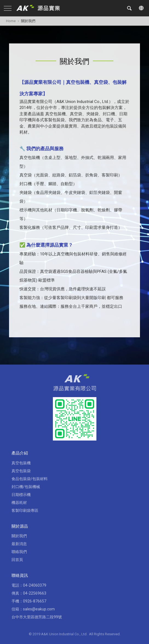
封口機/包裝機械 (26, 487)
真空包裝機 (21, 463)
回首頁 (17, 560)
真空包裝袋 (21, 471)
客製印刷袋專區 (25, 510)
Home (11, 21)
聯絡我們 (19, 552)
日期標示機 (21, 495)
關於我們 (19, 536)
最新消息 (19, 544)
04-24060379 (35, 585)
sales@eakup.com (39, 609)
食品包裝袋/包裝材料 (30, 479)
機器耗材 (19, 503)
